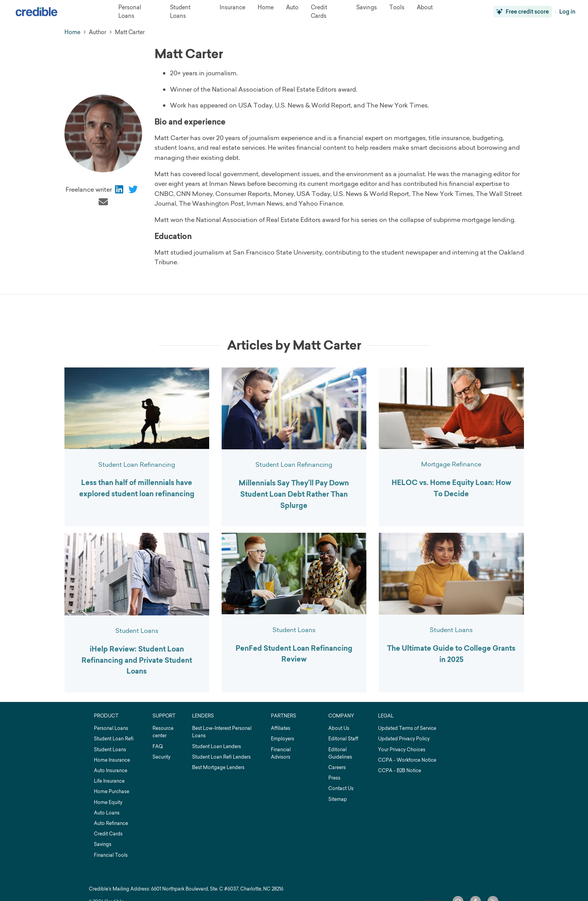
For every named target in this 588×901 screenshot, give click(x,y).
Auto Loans (107, 813)
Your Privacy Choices (402, 749)
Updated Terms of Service (407, 728)
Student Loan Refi (114, 739)
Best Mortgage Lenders (218, 767)
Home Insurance (112, 760)
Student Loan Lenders (217, 746)
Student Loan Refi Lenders (221, 757)
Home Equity (108, 802)
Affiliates (281, 728)
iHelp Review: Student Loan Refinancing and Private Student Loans (137, 660)
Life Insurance (109, 781)
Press (334, 778)
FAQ (158, 746)
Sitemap (338, 799)
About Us (339, 728)
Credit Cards (108, 834)
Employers (283, 739)
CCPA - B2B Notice (400, 770)
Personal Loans (111, 728)
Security (161, 757)
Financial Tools (111, 855)
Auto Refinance (111, 823)
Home (72, 32)
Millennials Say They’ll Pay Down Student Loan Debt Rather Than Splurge (294, 494)
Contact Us (341, 788)
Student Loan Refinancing (137, 464)
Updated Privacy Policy (404, 739)
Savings (103, 844)
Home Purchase (112, 791)
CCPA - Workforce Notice (407, 760)
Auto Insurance (111, 770)
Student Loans (137, 631)
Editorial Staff (343, 739)
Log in (567, 12)
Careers (337, 767)
